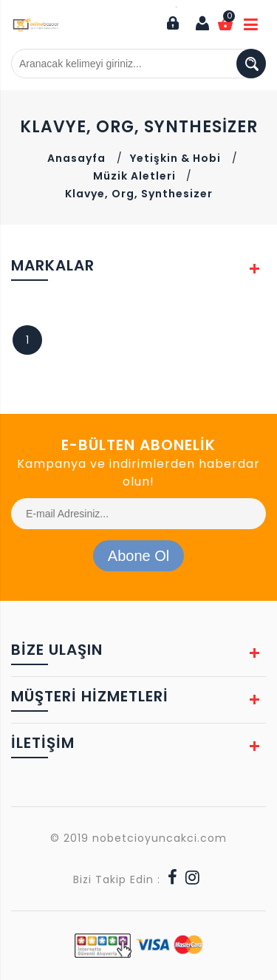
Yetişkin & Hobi (175, 158)
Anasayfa (76, 158)
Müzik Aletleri (136, 176)
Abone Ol (138, 556)
